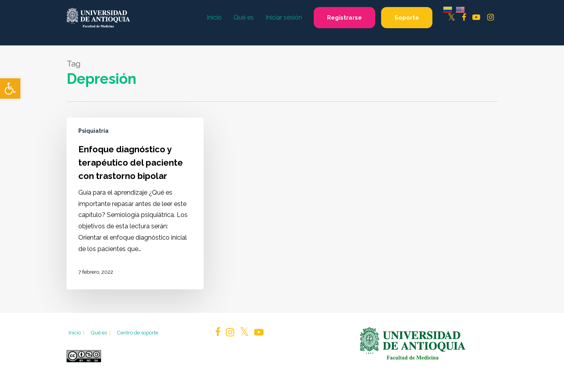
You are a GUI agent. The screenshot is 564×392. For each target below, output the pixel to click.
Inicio (77, 332)
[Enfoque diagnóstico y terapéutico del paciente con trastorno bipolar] (135, 204)
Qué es (101, 332)
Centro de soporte (137, 332)
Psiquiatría (93, 131)
